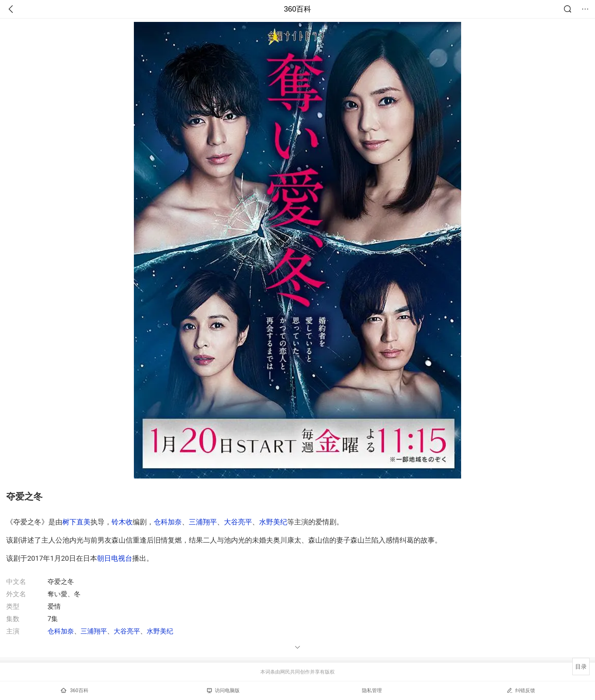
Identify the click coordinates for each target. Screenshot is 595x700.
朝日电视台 (115, 558)
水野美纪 (273, 522)
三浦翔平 (203, 522)
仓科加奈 (168, 522)
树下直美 (76, 522)
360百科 (297, 9)
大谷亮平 (238, 522)
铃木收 (122, 522)
